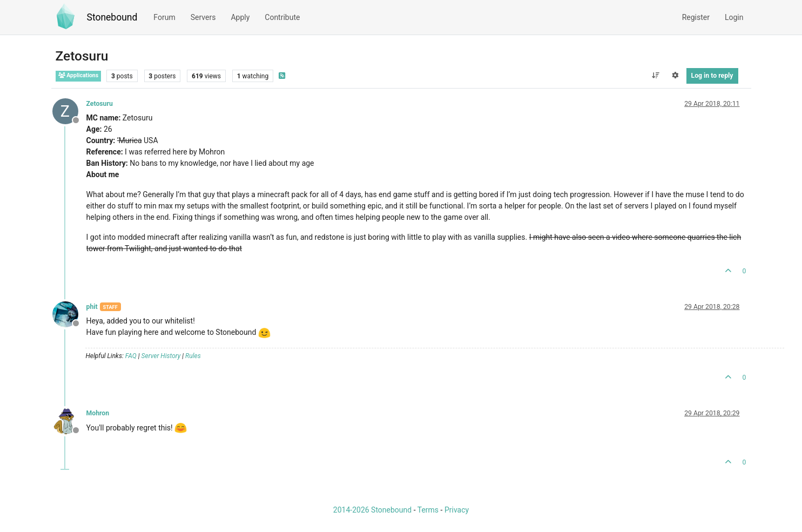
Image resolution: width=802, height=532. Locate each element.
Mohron (98, 413)
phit (92, 307)
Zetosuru (100, 104)
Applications (79, 75)
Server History (161, 356)
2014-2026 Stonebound (372, 510)
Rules (193, 356)
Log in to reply (712, 76)
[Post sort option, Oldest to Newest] (655, 76)
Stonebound (112, 17)
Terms (428, 510)
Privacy (457, 510)
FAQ (131, 356)
